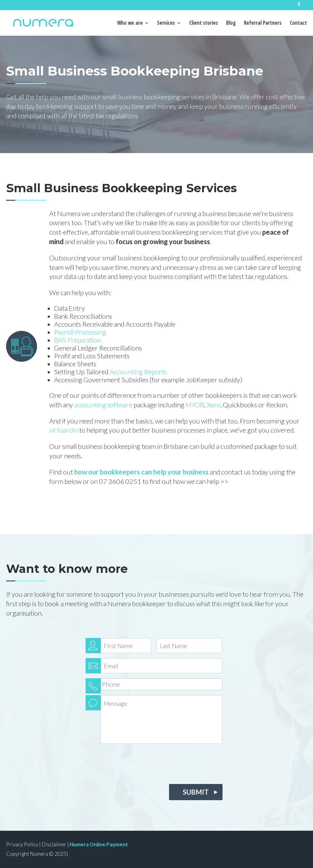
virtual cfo (64, 430)
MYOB (195, 405)
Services (166, 24)
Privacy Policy (22, 844)
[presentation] (132, 762)
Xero (214, 405)
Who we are (130, 24)
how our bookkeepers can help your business (141, 472)
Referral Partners (263, 24)
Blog (231, 24)
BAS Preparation (77, 340)
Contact (298, 24)
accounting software (103, 405)
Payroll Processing (80, 332)
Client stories (204, 24)
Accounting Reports (138, 372)
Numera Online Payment (99, 844)
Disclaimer (54, 844)
